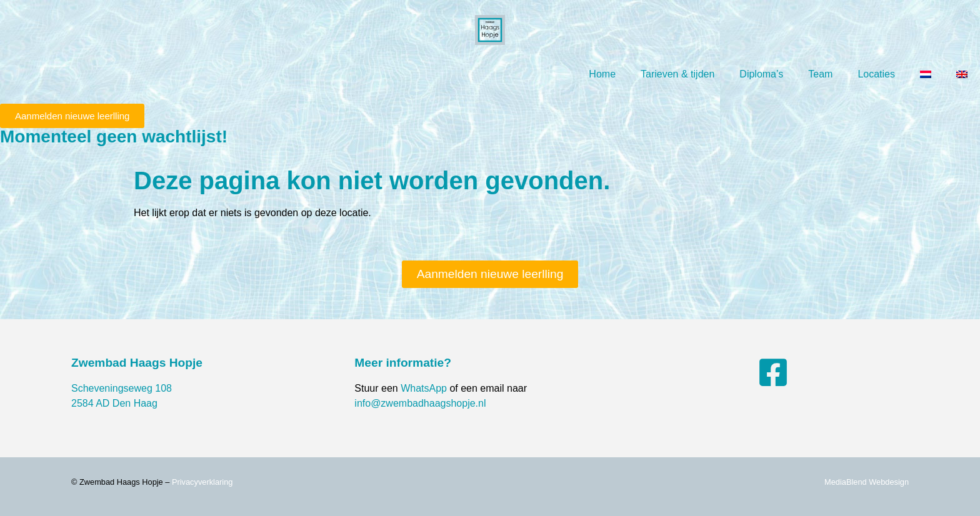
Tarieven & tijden (677, 74)
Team (820, 74)
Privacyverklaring (202, 482)
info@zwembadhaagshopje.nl (420, 403)
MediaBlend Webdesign (867, 482)
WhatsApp (424, 388)
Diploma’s (761, 74)
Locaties (876, 74)
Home (602, 74)
